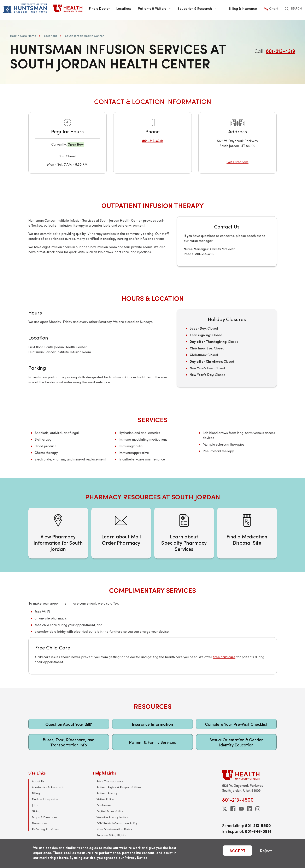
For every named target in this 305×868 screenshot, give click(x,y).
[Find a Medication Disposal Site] (247, 533)
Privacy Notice (136, 858)
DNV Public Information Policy (117, 823)
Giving (36, 811)
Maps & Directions (45, 817)
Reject (266, 851)
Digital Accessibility (110, 811)
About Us (38, 781)
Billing (36, 793)
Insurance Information (152, 724)
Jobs (35, 805)
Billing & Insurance (243, 8)
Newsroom (39, 823)
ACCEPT (237, 851)
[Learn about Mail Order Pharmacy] (121, 533)
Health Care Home (23, 36)
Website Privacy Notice (112, 817)
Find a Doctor (99, 8)
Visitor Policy (105, 799)
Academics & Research (48, 787)
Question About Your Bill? (69, 724)
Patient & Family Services (152, 742)
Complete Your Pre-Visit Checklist (236, 724)
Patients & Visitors (154, 8)
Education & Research (197, 8)
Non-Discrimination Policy (114, 829)
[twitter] (225, 809)
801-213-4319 (280, 51)
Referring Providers (45, 829)
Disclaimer (104, 805)
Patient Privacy (107, 793)
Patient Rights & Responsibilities (119, 787)
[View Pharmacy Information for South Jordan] (58, 533)
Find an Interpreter (45, 799)
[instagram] (258, 809)
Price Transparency (110, 781)
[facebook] (233, 809)
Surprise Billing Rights (111, 835)
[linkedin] (250, 809)
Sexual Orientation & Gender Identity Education (236, 742)
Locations (124, 8)
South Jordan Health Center (84, 36)
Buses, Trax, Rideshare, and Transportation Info (69, 742)
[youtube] (241, 809)
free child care (224, 657)
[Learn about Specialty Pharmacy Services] (184, 533)
